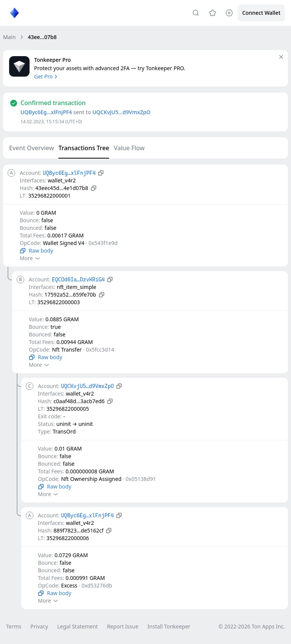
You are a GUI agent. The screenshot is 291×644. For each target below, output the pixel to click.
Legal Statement (77, 626)
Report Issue (123, 626)
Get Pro (46, 76)
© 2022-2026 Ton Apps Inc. (252, 626)
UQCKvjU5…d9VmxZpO (122, 112)
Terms (14, 626)
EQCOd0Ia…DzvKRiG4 (78, 280)
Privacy (39, 626)
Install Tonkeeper (169, 626)
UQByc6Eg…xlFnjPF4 (46, 112)
